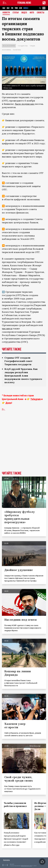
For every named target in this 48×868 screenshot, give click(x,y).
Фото (32, 13)
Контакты (6, 860)
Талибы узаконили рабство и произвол (15, 805)
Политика (17, 50)
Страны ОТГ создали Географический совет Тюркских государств (18, 361)
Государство (23, 46)
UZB (21, 8)
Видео (24, 13)
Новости (6, 13)
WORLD (26, 8)
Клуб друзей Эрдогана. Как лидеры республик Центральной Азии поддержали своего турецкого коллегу (23, 376)
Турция (32, 46)
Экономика (6, 50)
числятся (7, 329)
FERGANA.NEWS (24, 3)
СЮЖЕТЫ (41, 13)
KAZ (4, 8)
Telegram (36, 399)
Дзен (8, 403)
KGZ (8, 8)
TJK (12, 8)
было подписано (25, 104)
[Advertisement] (24, 445)
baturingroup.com (26, 866)
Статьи (16, 13)
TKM (16, 8)
